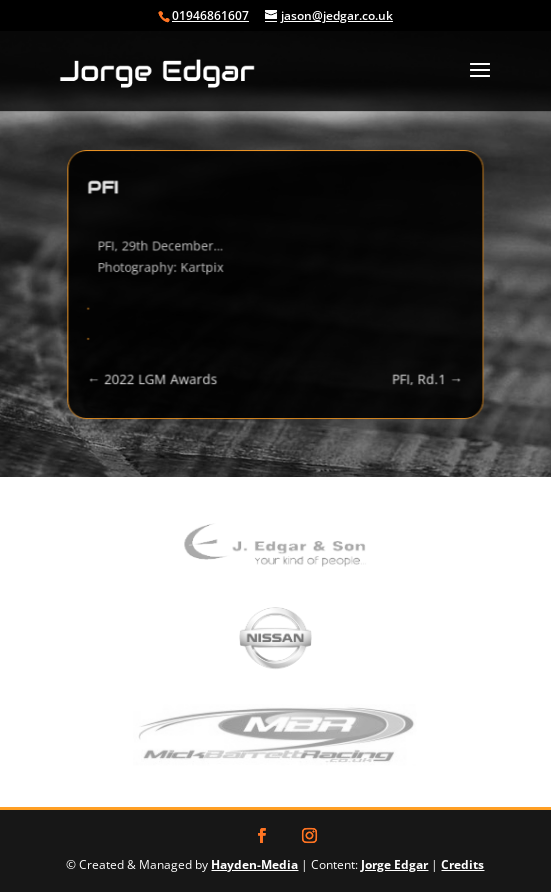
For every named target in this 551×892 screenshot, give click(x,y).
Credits (462, 864)
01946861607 (210, 15)
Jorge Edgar (394, 864)
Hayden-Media (254, 864)
